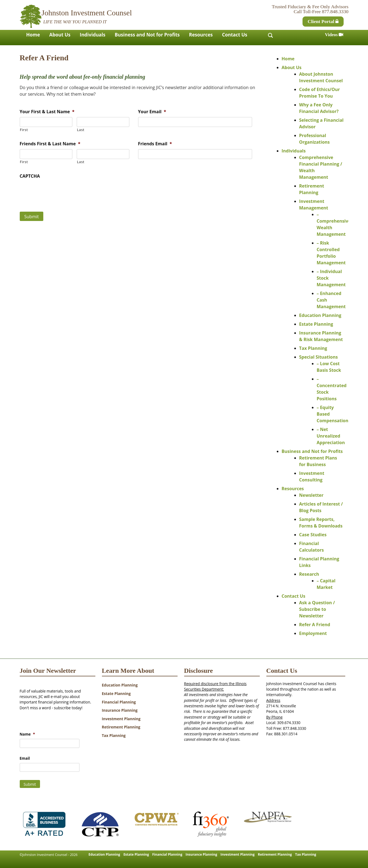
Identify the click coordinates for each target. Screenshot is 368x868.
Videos (334, 35)
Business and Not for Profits (147, 35)
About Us (60, 35)
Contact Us (235, 35)
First (24, 130)
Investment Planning (121, 719)
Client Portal (323, 21)
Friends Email (155, 144)
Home (33, 35)
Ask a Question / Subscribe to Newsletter (317, 609)
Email (25, 758)
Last (81, 130)
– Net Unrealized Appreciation (331, 436)
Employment (313, 633)
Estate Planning (316, 324)
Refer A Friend (315, 625)
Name (27, 734)
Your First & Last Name (47, 112)
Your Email (152, 112)
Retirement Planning (121, 727)
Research (309, 574)
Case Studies (313, 535)
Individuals (92, 35)
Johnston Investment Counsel (87, 13)
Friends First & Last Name (50, 144)
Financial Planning (119, 702)
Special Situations (319, 357)
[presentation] (61, 192)
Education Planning (320, 315)
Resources (201, 35)
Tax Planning (313, 348)
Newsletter (311, 495)
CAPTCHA (30, 176)
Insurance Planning (120, 710)
